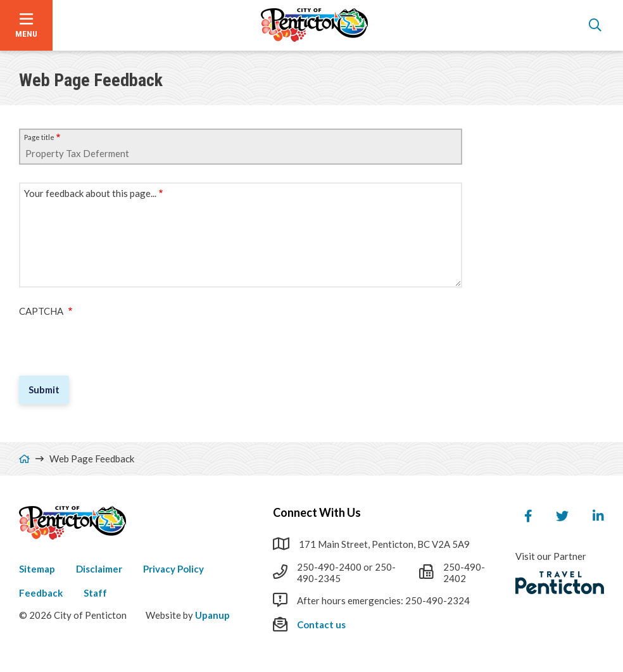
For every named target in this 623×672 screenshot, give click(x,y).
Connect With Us (317, 512)
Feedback (41, 593)
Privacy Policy (173, 569)
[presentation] (115, 341)
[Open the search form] (595, 25)
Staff (95, 593)
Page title (39, 137)
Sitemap (37, 569)
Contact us (321, 624)
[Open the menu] (26, 25)
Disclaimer (99, 569)
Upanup (212, 615)
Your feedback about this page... (90, 193)
